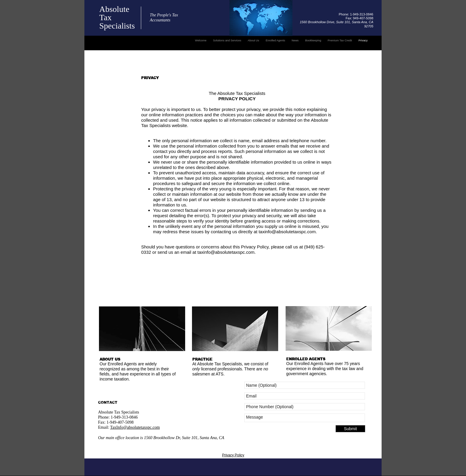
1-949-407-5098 (120, 422)
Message (305, 418)
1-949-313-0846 (124, 417)
